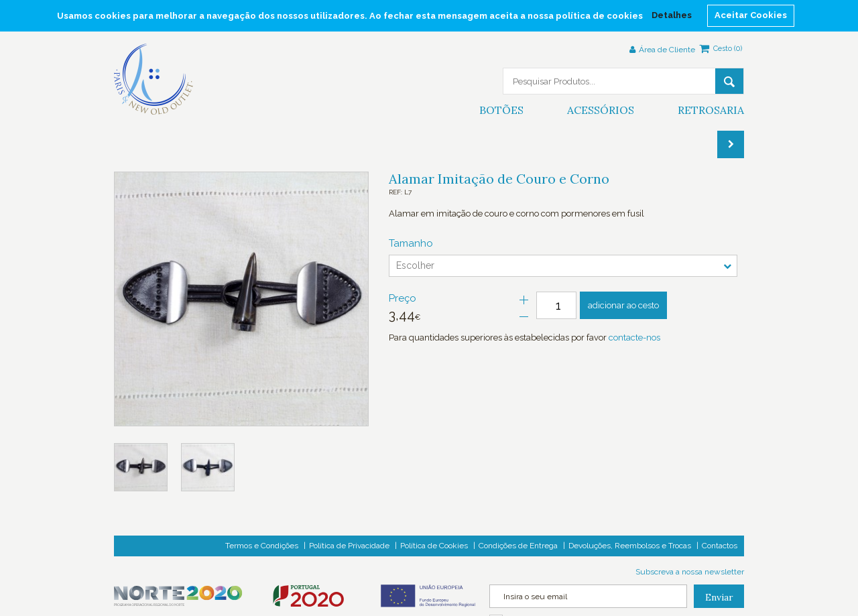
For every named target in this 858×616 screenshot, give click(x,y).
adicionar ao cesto (623, 305)
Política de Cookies (434, 546)
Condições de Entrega (518, 546)
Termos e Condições (262, 546)
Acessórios (601, 110)
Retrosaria (711, 110)
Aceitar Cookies (751, 15)
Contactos (720, 546)
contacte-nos (634, 337)
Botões (501, 110)
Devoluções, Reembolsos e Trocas (630, 546)
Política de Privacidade (349, 546)
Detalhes (672, 15)
